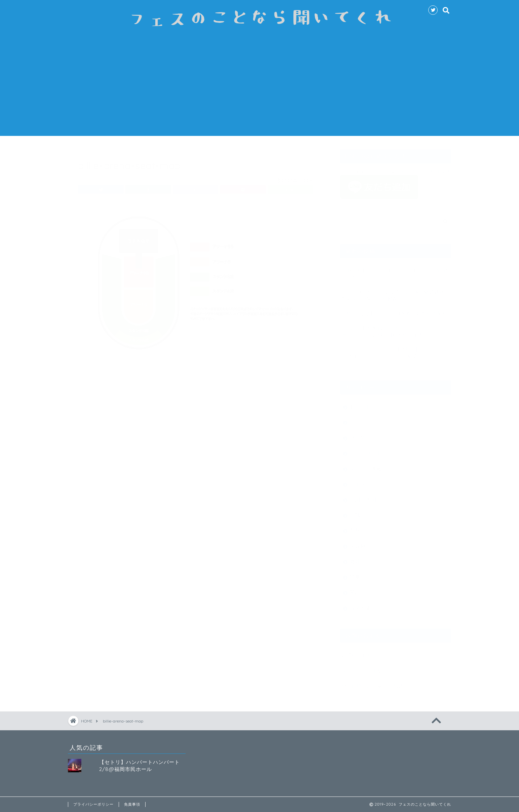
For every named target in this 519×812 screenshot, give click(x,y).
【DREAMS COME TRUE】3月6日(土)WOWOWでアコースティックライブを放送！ (395, 349)
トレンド (360, 403)
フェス (358, 434)
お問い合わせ (357, 652)
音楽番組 (360, 605)
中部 (355, 512)
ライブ (358, 481)
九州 (355, 527)
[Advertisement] (259, 89)
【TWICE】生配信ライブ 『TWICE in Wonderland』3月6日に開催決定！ (384, 328)
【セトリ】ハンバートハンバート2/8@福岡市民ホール (396, 270)
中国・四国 (363, 496)
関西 (355, 589)
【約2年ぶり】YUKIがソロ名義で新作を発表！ (394, 310)
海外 (355, 558)
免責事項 (132, 804)
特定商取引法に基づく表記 (372, 682)
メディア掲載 (366, 465)
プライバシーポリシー (367, 667)
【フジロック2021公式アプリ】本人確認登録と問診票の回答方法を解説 (395, 292)
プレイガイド (366, 450)
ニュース (360, 419)
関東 (355, 574)
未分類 (358, 543)
